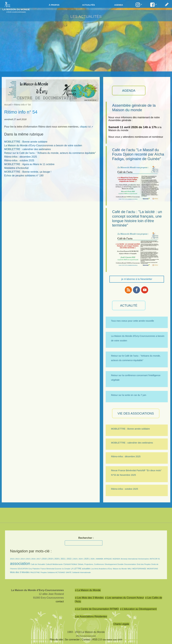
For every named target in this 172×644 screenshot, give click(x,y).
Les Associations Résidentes (91, 617)
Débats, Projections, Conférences (91, 564)
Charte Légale (121, 624)
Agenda (119, 5)
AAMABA (100, 559)
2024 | (81, 559)
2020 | (57, 559)
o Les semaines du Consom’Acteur (124, 598)
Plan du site (56, 640)
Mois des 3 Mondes (20, 572)
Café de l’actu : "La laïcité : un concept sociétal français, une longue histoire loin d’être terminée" (137, 218)
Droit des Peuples (144, 564)
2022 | (70, 559)
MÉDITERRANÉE (139, 569)
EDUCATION (23, 569)
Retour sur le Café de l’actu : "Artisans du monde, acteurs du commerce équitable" (50, 153)
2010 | (13, 559)
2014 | (23, 559)
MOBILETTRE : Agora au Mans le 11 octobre (29, 164)
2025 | (87, 559)
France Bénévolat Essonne (51, 569)
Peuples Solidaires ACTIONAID (53, 572)
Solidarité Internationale (82, 572)
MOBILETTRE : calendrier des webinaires (28, 149)
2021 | (63, 559)
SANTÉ (69, 572)
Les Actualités (86, 17)
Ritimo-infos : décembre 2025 (21, 157)
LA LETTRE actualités (81, 569)
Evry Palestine (34, 569)
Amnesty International (129, 559)
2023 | (75, 559)
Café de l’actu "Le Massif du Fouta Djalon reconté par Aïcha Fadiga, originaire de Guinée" (138, 154)
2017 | (39, 559)
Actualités (89, 5)
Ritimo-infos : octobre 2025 (19, 160)
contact (60, 601)
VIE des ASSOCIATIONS (136, 413)
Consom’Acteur (70, 564)
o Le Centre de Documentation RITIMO (97, 609)
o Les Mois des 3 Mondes (89, 598)
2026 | (93, 559)
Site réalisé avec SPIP (112, 640)
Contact (86, 640)
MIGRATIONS (152, 569)
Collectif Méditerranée (54, 564)
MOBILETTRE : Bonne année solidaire (26, 142)
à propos (54, 5)
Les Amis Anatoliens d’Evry (102, 569)
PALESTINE (35, 572)
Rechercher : (86, 538)
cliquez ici (85, 127)
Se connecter (72, 640)
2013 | (18, 559)
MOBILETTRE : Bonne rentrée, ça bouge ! (28, 172)
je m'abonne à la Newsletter (137, 279)
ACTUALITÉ (129, 305)
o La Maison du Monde (88, 590)
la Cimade (66, 569)
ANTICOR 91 (155, 559)
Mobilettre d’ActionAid (16, 168)
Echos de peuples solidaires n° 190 (24, 176)
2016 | (34, 559)
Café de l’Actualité (38, 564)
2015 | (29, 559)
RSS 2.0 (97, 640)
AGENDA (129, 91)
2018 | (45, 559)
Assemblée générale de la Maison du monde (134, 108)
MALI (130, 569)
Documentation (130, 564)
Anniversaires (144, 559)
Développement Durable (114, 564)
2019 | (51, 559)
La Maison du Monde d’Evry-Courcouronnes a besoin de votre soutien (43, 145)
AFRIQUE (108, 559)
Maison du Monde (120, 569)
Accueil (8, 105)
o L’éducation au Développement (138, 609)
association (20, 563)
